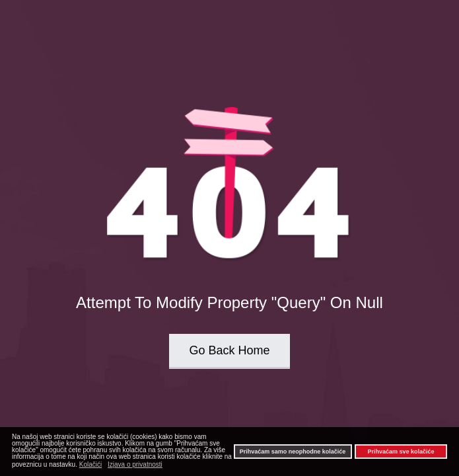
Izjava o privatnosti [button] (135, 464)
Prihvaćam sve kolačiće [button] (401, 452)
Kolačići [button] (90, 464)
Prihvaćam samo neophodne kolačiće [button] (293, 452)
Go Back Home (229, 350)
